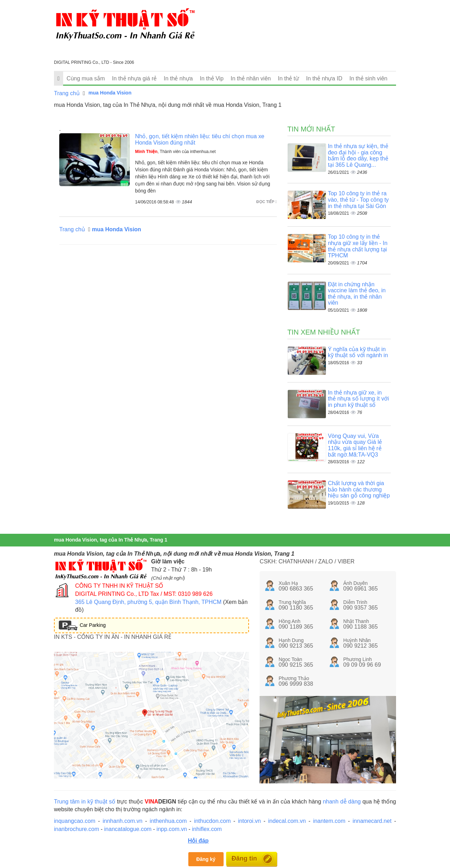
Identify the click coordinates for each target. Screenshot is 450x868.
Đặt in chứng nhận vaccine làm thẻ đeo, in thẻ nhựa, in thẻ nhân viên (357, 294)
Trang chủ (67, 93)
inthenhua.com (168, 821)
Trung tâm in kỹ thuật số (85, 802)
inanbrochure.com (77, 829)
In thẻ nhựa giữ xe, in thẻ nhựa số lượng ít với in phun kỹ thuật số (358, 399)
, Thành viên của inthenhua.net (175, 152)
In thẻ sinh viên (369, 78)
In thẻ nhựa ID (324, 78)
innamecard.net (372, 821)
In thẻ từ (288, 78)
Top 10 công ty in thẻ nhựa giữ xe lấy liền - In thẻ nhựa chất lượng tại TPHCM (358, 246)
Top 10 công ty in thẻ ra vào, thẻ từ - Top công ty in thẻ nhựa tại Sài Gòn (358, 200)
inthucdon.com (212, 821)
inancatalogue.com (128, 829)
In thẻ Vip (212, 78)
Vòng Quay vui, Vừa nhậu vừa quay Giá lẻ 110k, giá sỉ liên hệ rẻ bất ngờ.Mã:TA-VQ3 (355, 445)
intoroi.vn (250, 821)
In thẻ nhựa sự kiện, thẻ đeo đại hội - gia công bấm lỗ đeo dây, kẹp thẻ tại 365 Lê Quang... (358, 155)
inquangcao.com (75, 821)
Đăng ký (206, 859)
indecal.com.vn (287, 821)
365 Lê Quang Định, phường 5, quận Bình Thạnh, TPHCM (148, 602)
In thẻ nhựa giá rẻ (134, 78)
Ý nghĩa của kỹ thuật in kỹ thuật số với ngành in (358, 352)
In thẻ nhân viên (251, 78)
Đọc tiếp (267, 202)
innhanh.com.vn (123, 821)
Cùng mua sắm (86, 78)
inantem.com (329, 821)
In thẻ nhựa (178, 78)
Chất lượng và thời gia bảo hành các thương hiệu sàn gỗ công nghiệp (359, 489)
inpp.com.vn (172, 829)
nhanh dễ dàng (342, 802)
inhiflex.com (207, 829)
